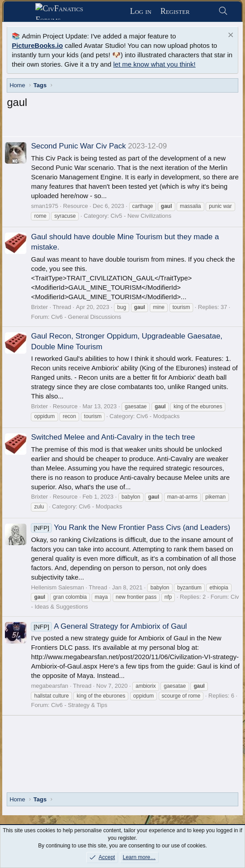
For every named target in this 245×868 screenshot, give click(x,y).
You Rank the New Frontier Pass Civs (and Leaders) (130, 527)
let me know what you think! (154, 64)
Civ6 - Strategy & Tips (79, 705)
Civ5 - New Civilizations (141, 216)
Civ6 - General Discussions (86, 317)
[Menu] (23, 12)
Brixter (39, 307)
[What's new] (204, 11)
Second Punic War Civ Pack (78, 146)
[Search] (223, 11)
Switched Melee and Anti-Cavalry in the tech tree (113, 437)
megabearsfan (49, 686)
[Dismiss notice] (230, 36)
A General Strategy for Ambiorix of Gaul (109, 626)
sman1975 (44, 206)
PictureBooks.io (37, 45)
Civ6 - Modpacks (158, 416)
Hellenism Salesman (57, 587)
